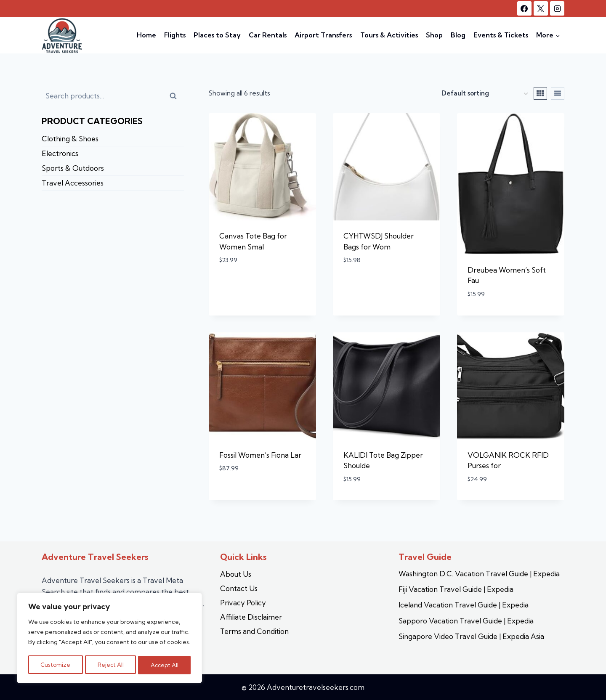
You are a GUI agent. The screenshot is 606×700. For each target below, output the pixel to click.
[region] (109, 639)
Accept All (165, 665)
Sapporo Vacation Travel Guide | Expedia (466, 621)
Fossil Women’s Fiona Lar (260, 455)
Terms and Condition (254, 631)
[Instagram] (557, 8)
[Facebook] (524, 8)
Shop (434, 35)
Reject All (110, 665)
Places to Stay (217, 35)
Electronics (60, 153)
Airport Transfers (323, 35)
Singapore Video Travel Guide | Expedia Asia (471, 636)
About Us (236, 574)
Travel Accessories (73, 183)
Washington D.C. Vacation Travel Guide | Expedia (479, 574)
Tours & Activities (389, 35)
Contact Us (239, 588)
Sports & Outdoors (73, 168)
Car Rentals (268, 35)
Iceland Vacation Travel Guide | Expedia (464, 605)
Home (146, 35)
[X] (541, 8)
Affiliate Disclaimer (251, 617)
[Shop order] (485, 94)
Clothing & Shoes (70, 139)
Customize (55, 665)
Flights (175, 35)
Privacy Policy (243, 603)
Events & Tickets (501, 35)
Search (178, 99)
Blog (458, 35)
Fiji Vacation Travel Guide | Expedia (456, 589)
